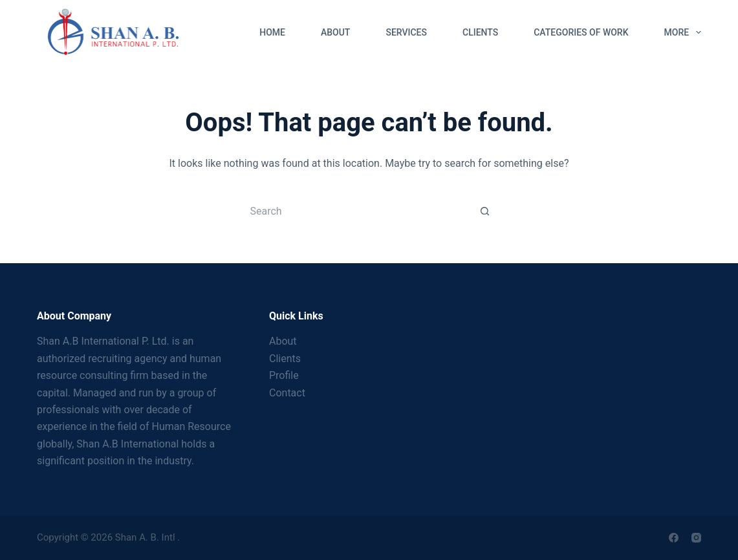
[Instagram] (696, 538)
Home (272, 32)
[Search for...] (356, 211)
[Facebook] (674, 538)
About (335, 32)
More (683, 32)
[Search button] (485, 211)
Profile (284, 375)
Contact (287, 393)
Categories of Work (581, 32)
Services (406, 32)
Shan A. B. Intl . (147, 537)
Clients (480, 32)
